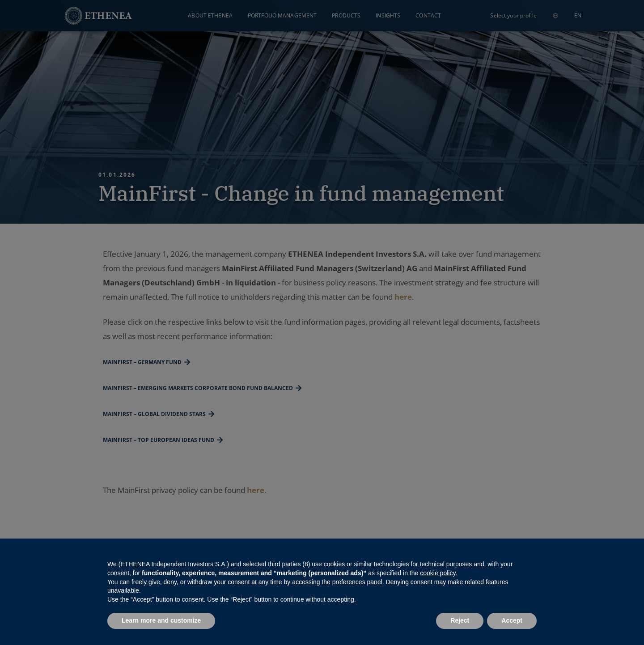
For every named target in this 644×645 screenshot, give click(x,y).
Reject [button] (460, 620)
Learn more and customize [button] (161, 620)
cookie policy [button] (438, 573)
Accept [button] (512, 620)
